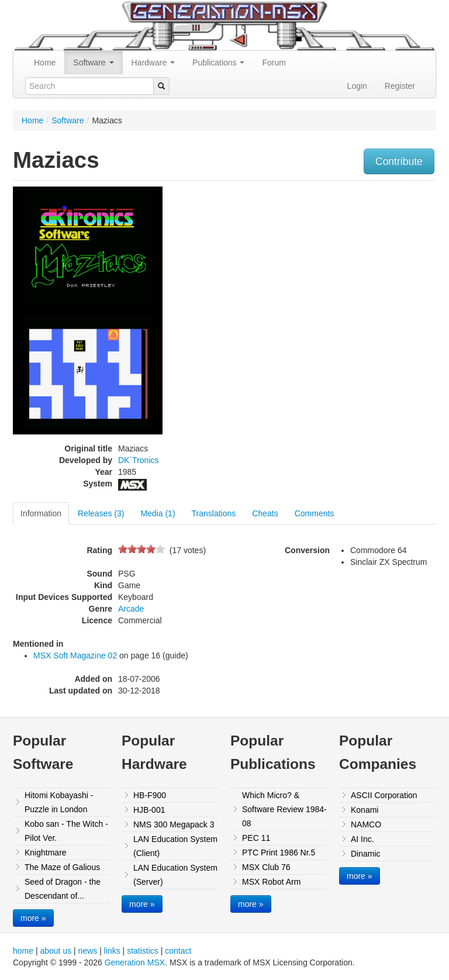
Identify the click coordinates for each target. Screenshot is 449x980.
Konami (365, 810)
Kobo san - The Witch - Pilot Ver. (66, 831)
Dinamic (366, 854)
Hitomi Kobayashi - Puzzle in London (59, 802)
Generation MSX (135, 962)
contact (178, 951)
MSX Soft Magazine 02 (75, 655)
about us (56, 951)
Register (400, 86)
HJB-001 (149, 810)
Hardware (153, 63)
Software (93, 63)
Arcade (131, 609)
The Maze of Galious (62, 867)
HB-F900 (150, 795)
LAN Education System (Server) (175, 875)
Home (45, 63)
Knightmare (46, 853)
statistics (143, 951)
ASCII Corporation (384, 795)
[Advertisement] (376, 260)
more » (33, 918)
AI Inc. (362, 839)
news (88, 951)
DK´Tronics (139, 460)
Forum (274, 63)
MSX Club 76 (266, 867)
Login (357, 86)
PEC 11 (256, 838)
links (112, 951)
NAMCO (366, 824)
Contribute (399, 161)
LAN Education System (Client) (175, 846)
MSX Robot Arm (271, 882)
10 (160, 549)
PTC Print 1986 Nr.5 (279, 853)
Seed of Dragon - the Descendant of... (63, 889)
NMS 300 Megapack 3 (174, 824)
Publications (218, 63)
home (23, 951)
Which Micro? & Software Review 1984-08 (284, 809)
